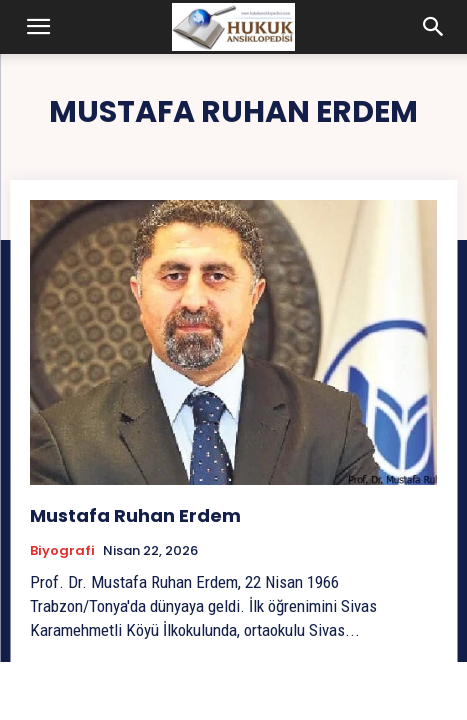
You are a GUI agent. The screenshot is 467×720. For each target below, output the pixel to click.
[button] (39, 27)
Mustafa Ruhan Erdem (135, 515)
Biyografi (62, 551)
